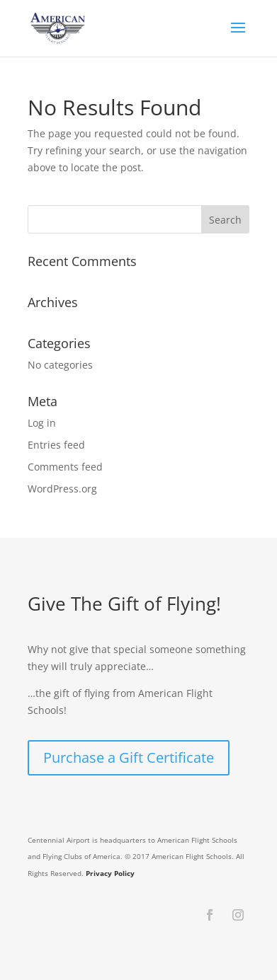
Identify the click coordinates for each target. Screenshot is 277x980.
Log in (42, 423)
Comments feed (65, 467)
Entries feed (56, 445)
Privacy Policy (110, 873)
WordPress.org (62, 489)
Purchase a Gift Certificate (129, 757)
